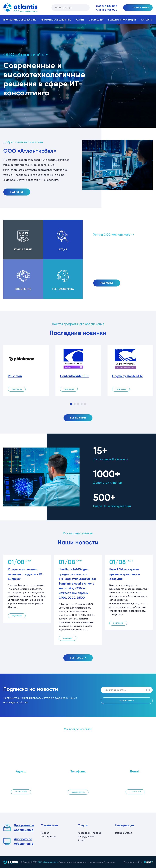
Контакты (146, 20)
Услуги (80, 20)
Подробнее (17, 192)
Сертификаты (48, 837)
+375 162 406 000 (106, 6)
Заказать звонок (78, 792)
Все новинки (78, 418)
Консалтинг (23, 249)
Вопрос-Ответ (124, 833)
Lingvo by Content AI (127, 376)
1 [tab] (71, 404)
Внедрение (23, 289)
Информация (125, 825)
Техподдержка (63, 289)
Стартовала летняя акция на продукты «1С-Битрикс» (26, 574)
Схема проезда (21, 792)
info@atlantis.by (135, 783)
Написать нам (135, 792)
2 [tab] (75, 404)
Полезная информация (122, 20)
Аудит (63, 249)
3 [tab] (78, 404)
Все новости (78, 658)
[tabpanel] (26, 371)
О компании (96, 20)
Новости (45, 833)
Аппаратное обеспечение (56, 20)
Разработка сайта (133, 862)
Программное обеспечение (20, 20)
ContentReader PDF (75, 376)
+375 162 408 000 (106, 10)
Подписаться (127, 701)
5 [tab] (85, 404)
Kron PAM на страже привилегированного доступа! (125, 574)
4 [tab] (82, 404)
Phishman (15, 376)
